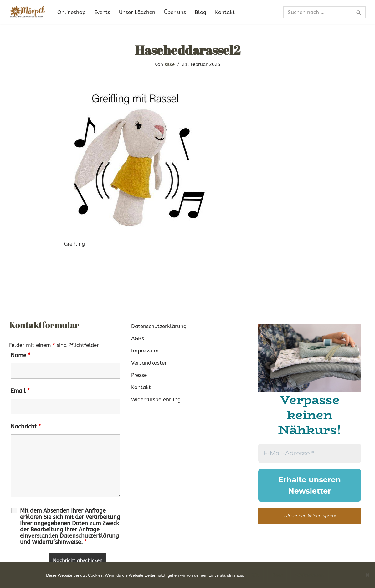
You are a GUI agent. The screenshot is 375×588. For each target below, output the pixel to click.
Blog (200, 12)
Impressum (145, 351)
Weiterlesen (310, 575)
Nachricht (26, 427)
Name (21, 355)
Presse (139, 375)
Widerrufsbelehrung (156, 399)
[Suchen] (318, 12)
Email (20, 391)
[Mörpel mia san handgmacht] (28, 12)
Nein (277, 575)
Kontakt (225, 12)
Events (102, 12)
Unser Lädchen (137, 12)
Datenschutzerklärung (159, 326)
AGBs (138, 338)
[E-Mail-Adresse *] (310, 453)
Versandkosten (149, 363)
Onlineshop (71, 12)
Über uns (175, 12)
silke (170, 64)
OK (256, 575)
